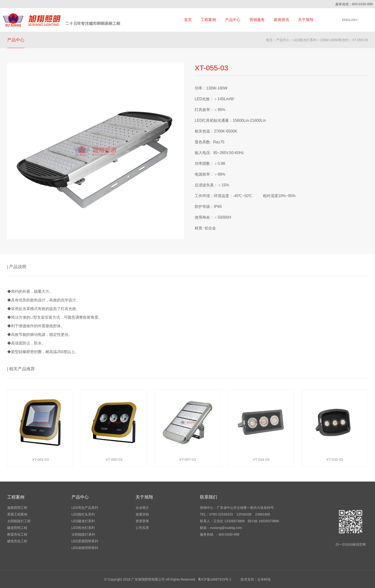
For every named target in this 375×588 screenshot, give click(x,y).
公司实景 (142, 528)
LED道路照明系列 (85, 548)
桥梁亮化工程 (17, 534)
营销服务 (257, 20)
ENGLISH (350, 20)
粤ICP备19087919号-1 (215, 579)
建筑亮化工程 (17, 541)
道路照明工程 (17, 508)
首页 (188, 20)
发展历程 (142, 514)
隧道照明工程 (17, 528)
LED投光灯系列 (305, 40)
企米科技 (264, 579)
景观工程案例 (17, 514)
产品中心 (233, 20)
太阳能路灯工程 (19, 521)
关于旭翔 (306, 20)
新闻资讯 (281, 20)
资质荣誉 (142, 521)
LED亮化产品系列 (85, 508)
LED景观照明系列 (85, 541)
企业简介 (142, 508)
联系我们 (209, 497)
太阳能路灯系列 (83, 534)
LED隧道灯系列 (83, 521)
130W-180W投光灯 (334, 40)
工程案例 (208, 20)
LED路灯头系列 (83, 514)
